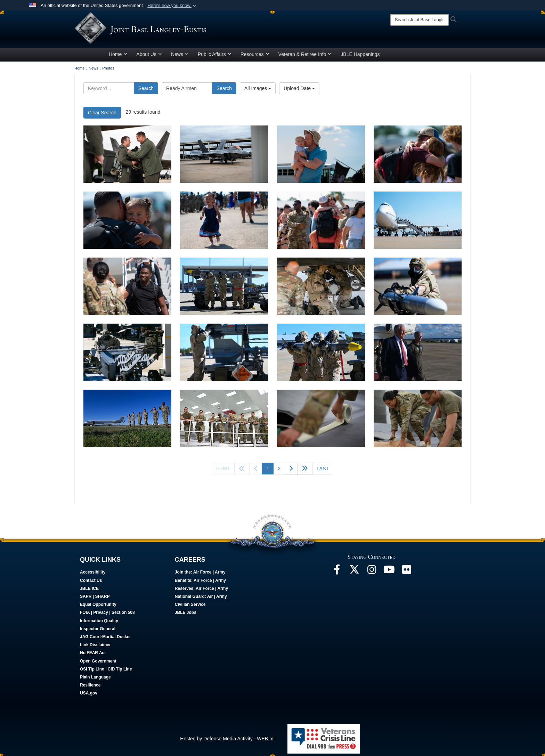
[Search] (420, 20)
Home (118, 57)
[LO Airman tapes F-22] (321, 421)
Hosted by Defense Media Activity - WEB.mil (228, 741)
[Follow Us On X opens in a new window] (354, 574)
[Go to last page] (323, 471)
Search (146, 91)
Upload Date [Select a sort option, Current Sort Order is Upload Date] (299, 91)
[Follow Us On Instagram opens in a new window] (372, 574)
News (180, 57)
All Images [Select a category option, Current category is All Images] (258, 91)
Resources (255, 57)
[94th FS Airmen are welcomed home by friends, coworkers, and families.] (321, 157)
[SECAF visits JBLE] (418, 355)
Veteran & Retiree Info (305, 57)
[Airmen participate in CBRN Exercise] (321, 289)
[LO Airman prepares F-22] (418, 421)
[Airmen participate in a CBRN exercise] (224, 289)
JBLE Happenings (360, 57)
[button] (173, 6)
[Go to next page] (291, 471)
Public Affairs (215, 57)
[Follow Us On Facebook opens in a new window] (337, 574)
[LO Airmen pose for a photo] (224, 421)
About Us (149, 57)
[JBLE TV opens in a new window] (389, 574)
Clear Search (102, 115)
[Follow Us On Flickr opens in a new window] (406, 574)
